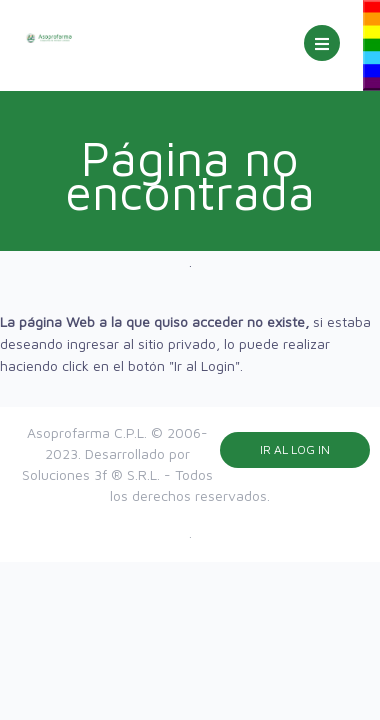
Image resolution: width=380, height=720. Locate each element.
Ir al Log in (295, 449)
